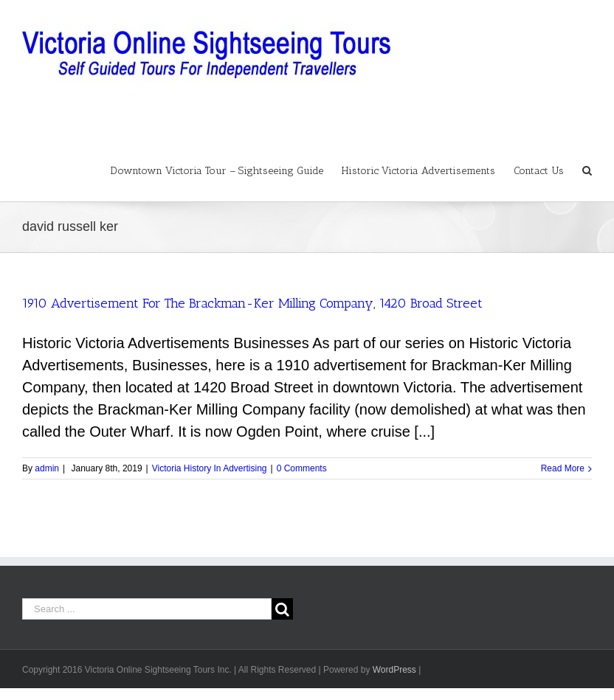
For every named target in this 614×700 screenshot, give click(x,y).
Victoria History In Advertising (210, 468)
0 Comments (302, 468)
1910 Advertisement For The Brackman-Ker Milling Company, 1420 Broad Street (252, 303)
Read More (563, 468)
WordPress (394, 670)
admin (47, 468)
